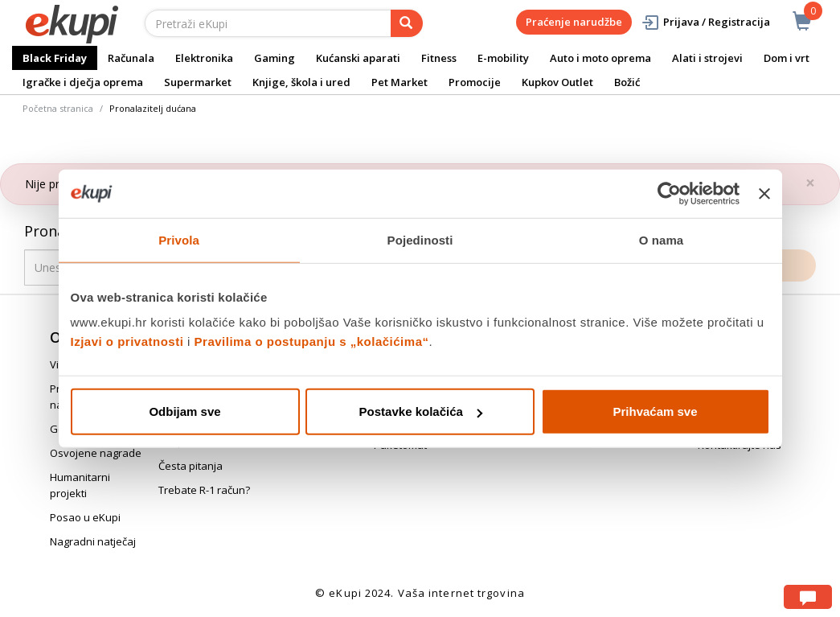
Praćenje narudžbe (574, 22)
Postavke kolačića (421, 411)
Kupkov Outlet (557, 82)
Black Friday (55, 58)
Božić (627, 82)
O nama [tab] (662, 239)
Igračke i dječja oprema (83, 82)
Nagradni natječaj (93, 541)
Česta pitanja (191, 466)
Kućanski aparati (358, 58)
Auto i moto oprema (600, 58)
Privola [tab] (179, 239)
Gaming (275, 58)
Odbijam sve (184, 411)
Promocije (475, 82)
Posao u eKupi (85, 517)
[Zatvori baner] (764, 193)
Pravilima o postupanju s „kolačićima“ (312, 341)
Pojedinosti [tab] (420, 239)
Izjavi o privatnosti (127, 341)
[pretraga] (407, 23)
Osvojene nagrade (96, 453)
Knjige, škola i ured (301, 82)
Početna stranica (58, 108)
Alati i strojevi (707, 58)
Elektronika (204, 58)
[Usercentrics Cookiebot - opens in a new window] (669, 193)
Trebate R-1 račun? (204, 490)
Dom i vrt (787, 58)
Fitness (439, 58)
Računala (131, 58)
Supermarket (198, 82)
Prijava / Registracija (705, 22)
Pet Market (400, 82)
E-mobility (503, 58)
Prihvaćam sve (655, 411)
